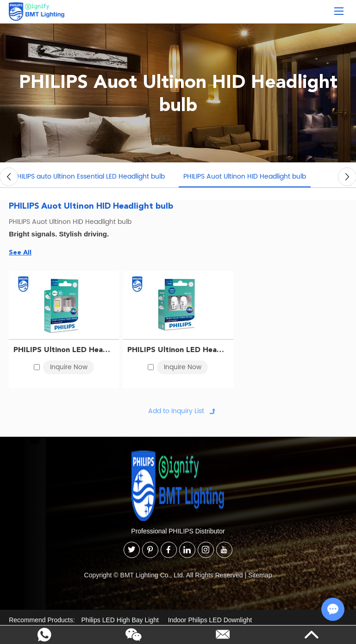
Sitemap (260, 575)
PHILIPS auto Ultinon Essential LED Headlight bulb (89, 176)
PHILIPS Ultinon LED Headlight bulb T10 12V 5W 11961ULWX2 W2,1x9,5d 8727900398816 (178, 350)
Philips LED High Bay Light (120, 620)
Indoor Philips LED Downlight (210, 620)
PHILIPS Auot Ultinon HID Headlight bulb (245, 176)
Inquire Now (69, 367)
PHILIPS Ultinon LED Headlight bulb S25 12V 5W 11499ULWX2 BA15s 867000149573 (64, 350)
